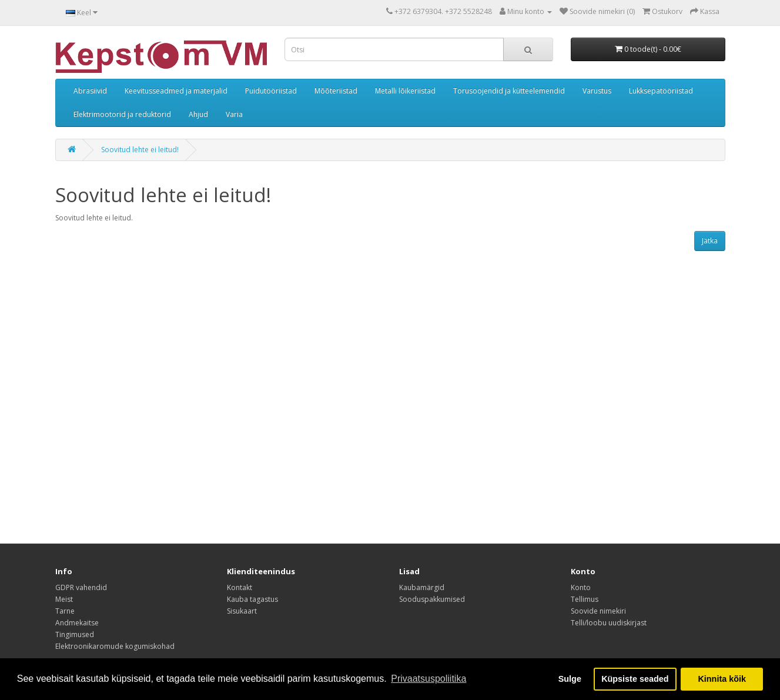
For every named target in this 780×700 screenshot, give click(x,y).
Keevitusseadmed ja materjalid (176, 91)
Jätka (710, 241)
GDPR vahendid (81, 587)
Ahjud (198, 114)
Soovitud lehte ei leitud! (140, 150)
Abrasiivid (90, 91)
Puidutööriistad (271, 91)
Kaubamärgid (422, 587)
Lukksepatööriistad (661, 91)
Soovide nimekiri (598, 611)
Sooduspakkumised (432, 599)
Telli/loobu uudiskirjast (609, 623)
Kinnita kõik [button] (722, 679)
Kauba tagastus (252, 599)
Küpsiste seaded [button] (635, 679)
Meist (64, 599)
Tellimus (585, 599)
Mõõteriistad (336, 91)
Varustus (597, 91)
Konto (581, 587)
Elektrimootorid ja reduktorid (122, 114)
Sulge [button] (570, 679)
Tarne (65, 611)
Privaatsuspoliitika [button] (429, 679)
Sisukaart (242, 611)
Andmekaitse (77, 623)
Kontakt (240, 587)
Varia (234, 114)
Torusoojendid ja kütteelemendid (509, 91)
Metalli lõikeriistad (405, 91)
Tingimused (75, 634)
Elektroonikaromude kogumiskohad (115, 646)
